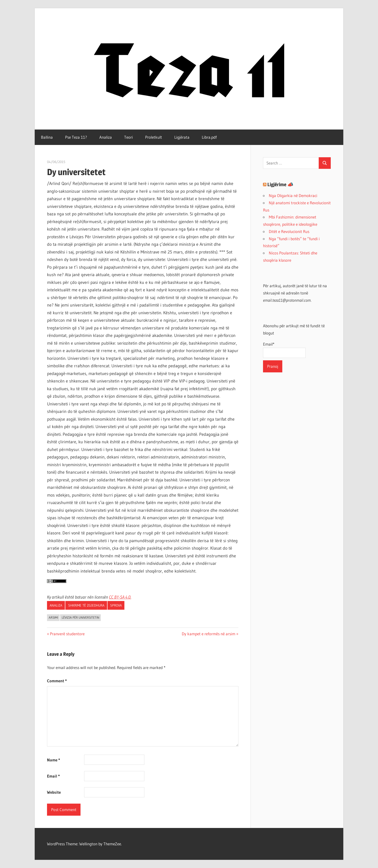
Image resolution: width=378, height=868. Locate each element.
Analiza (106, 137)
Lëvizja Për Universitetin (81, 617)
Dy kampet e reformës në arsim (209, 634)
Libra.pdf (209, 137)
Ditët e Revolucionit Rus (289, 231)
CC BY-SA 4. (119, 597)
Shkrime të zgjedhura (86, 605)
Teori (128, 137)
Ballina (47, 137)
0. (130, 597)
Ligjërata (182, 137)
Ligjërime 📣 (280, 185)
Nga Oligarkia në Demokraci (293, 195)
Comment (57, 681)
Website (54, 792)
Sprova (116, 605)
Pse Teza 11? (76, 137)
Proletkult (154, 137)
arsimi (53, 617)
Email (53, 776)
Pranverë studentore (67, 634)
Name (54, 760)
